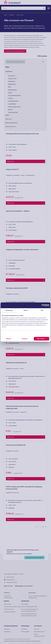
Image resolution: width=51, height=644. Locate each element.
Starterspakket (25, 632)
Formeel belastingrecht (14, 96)
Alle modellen (25, 604)
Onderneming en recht (14, 107)
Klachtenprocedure (36, 641)
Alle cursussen (8, 604)
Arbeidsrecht (12, 81)
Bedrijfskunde (12, 84)
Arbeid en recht (12, 79)
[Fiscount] (12, 3)
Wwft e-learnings (9, 609)
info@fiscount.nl (11, 580)
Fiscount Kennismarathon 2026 (12, 607)
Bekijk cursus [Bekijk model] (11, 161)
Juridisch (11, 98)
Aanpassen (25, 339)
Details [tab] (25, 310)
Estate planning (12, 90)
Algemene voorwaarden (10, 641)
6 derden (16, 330)
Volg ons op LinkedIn (12, 582)
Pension (10, 110)
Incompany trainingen (10, 612)
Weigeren (9, 339)
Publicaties (7, 629)
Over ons (36, 629)
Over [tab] (42, 310)
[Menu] (49, 8)
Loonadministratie (13, 101)
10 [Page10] (43, 527)
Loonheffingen (12, 104)
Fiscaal (10, 93)
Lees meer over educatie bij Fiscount (15, 51)
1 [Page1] (39, 527)
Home (5, 15)
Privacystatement (21, 641)
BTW (10, 87)
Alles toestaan (41, 339)
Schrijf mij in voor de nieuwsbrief (34, 558)
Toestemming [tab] (9, 310)
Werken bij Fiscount (39, 632)
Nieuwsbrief (7, 632)
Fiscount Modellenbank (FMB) (29, 607)
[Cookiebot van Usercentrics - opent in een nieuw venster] (43, 305)
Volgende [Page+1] (46, 527)
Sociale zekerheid (13, 112)
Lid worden (24, 629)
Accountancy (12, 76)
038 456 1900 (10, 577)
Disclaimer (28, 641)
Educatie (12, 15)
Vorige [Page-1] (36, 527)
